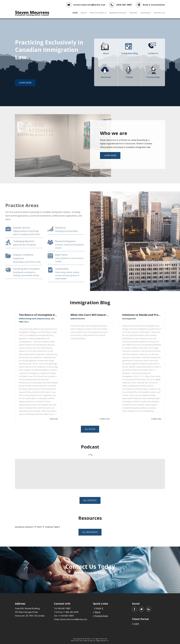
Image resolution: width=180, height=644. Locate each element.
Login (135, 624)
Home (99, 608)
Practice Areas (100, 616)
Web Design (88, 641)
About (97, 612)
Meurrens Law (77, 641)
